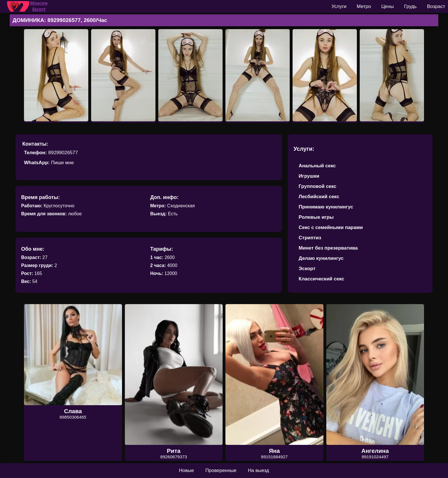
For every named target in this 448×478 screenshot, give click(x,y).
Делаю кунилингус (321, 258)
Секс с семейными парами (331, 227)
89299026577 (63, 153)
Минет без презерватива (328, 248)
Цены (388, 6)
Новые (186, 470)
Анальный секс (317, 166)
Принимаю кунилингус (326, 207)
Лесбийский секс (319, 197)
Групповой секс (317, 186)
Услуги (339, 6)
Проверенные (221, 470)
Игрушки (309, 176)
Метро (364, 6)
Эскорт (307, 269)
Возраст (436, 6)
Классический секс (321, 279)
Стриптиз (310, 238)
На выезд (259, 470)
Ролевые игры (316, 217)
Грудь (410, 6)
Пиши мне (62, 163)
